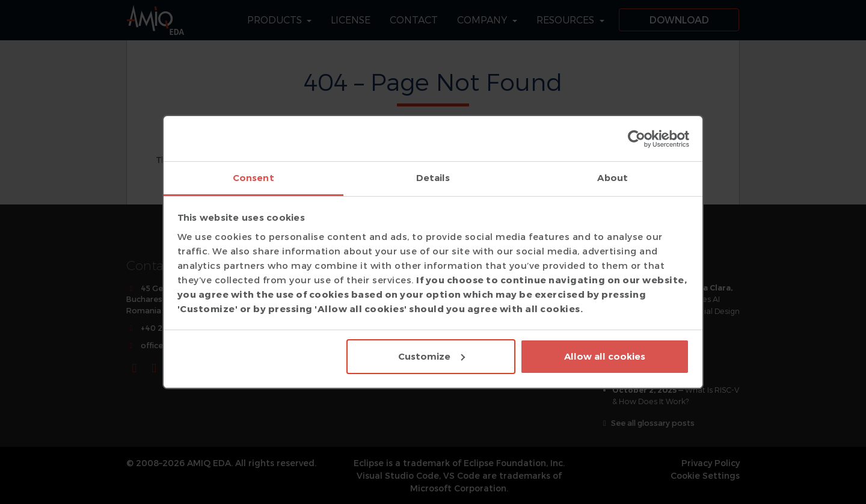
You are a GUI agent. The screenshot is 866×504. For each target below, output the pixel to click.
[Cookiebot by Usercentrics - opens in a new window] (637, 139)
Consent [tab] (253, 178)
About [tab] (613, 178)
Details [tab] (433, 178)
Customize (431, 356)
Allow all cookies (605, 356)
